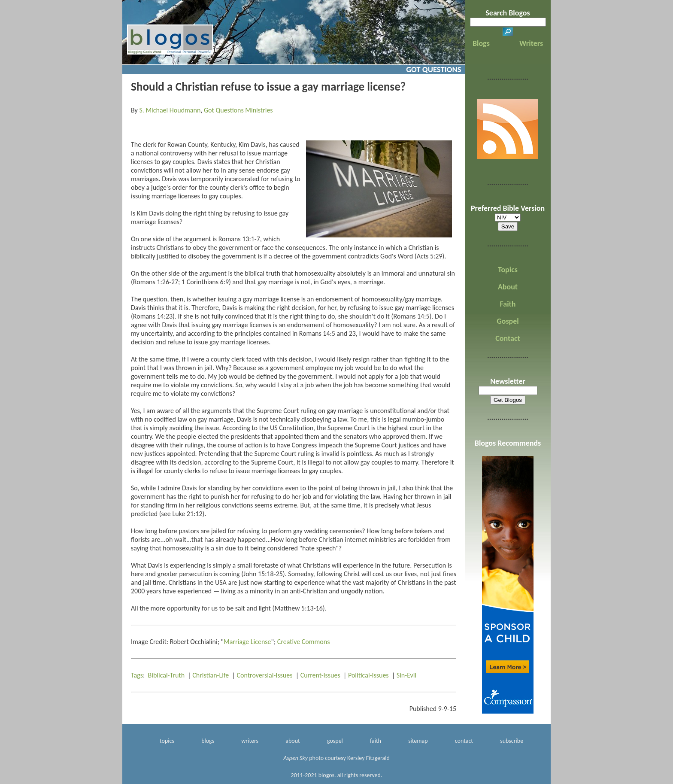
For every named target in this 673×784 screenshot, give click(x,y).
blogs (208, 741)
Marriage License (247, 642)
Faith (508, 304)
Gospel (508, 321)
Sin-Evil (406, 675)
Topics (508, 270)
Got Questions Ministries (238, 110)
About (508, 287)
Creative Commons (304, 642)
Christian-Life (211, 675)
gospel (335, 741)
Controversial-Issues (265, 675)
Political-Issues (368, 675)
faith (376, 741)
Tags (137, 675)
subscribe (512, 741)
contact (464, 741)
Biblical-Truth (167, 675)
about (293, 741)
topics (167, 741)
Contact (508, 338)
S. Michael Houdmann (170, 110)
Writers (531, 43)
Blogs (481, 43)
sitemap (418, 741)
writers (250, 741)
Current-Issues (320, 675)
